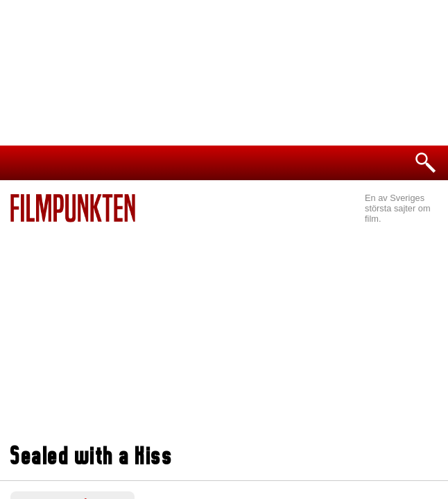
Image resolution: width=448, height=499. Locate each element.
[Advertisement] (224, 326)
